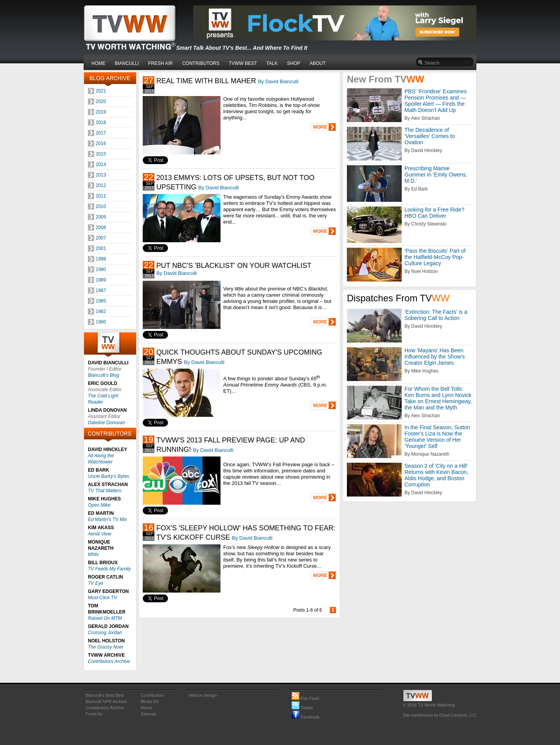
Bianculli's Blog (103, 375)
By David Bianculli (278, 81)
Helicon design (203, 695)
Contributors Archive (109, 661)
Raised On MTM (105, 618)
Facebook (305, 717)
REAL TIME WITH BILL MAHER (206, 81)
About (146, 708)
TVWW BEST (243, 63)
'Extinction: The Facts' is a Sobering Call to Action (436, 315)
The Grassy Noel (105, 647)
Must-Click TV (102, 598)
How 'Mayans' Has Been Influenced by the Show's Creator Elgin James (435, 357)
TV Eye (95, 583)
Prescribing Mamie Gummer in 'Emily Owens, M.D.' (436, 175)
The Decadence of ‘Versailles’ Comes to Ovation (430, 136)
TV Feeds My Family (109, 569)
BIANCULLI (127, 63)
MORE (320, 127)
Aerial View (100, 534)
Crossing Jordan (105, 633)
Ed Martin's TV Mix (107, 519)
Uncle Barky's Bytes (108, 476)
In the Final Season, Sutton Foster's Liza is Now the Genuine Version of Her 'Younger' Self (437, 437)
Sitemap (148, 714)
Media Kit (149, 701)
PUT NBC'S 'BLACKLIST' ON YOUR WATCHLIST (234, 266)
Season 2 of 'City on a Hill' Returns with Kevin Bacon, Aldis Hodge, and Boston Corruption (436, 475)
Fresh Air (94, 714)
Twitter (302, 708)
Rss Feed (305, 698)
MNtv (93, 554)
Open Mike (99, 505)
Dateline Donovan (106, 423)
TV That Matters (105, 491)
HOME (98, 63)
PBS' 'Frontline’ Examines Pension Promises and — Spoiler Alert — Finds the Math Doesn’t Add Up (436, 101)
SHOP (294, 63)
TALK (272, 63)
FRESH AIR (160, 63)
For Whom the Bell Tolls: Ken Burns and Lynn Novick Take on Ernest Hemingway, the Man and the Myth (438, 398)
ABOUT (318, 63)
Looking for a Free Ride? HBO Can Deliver (434, 213)
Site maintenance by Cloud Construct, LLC (440, 715)
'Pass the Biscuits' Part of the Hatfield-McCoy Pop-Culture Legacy (435, 257)
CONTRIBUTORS (201, 63)
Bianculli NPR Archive (106, 701)
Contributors (152, 695)
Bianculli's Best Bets (105, 695)
